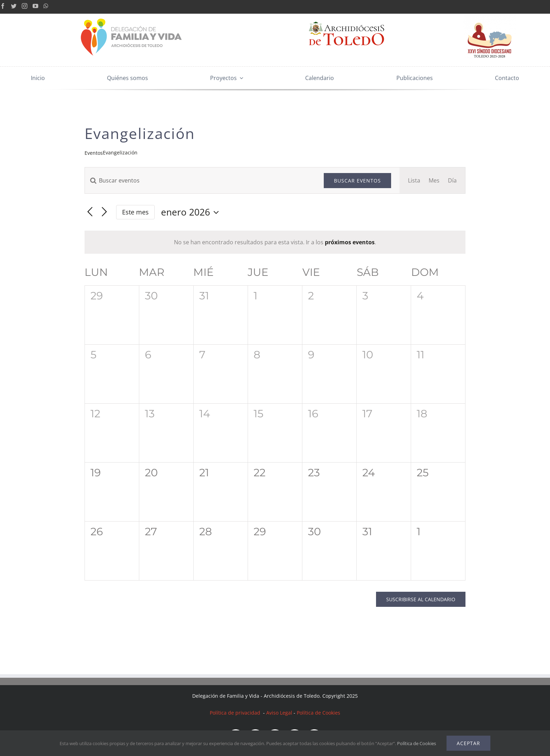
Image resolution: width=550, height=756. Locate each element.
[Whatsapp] (46, 6)
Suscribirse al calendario (421, 599)
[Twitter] (14, 6)
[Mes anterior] (90, 212)
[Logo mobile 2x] (132, 16)
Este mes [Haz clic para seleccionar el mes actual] (135, 212)
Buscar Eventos (357, 181)
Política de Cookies (318, 713)
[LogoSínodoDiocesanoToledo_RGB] (490, 16)
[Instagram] (25, 6)
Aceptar (468, 743)
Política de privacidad (236, 713)
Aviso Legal (279, 713)
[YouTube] (35, 6)
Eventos (94, 153)
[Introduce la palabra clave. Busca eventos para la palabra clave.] (200, 180)
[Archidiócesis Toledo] (347, 16)
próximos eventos (350, 242)
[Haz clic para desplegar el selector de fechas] (192, 212)
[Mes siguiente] (104, 212)
